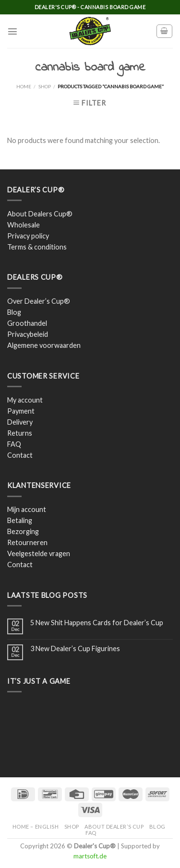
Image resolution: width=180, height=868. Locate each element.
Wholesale (24, 225)
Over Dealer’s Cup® (39, 301)
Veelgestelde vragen (39, 553)
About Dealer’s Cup (114, 826)
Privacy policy (28, 236)
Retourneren (27, 542)
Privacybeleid (28, 334)
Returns (20, 433)
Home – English (36, 826)
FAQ (14, 444)
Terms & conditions (37, 247)
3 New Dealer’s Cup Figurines (75, 648)
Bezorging (23, 531)
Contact (20, 455)
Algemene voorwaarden (44, 345)
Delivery (20, 422)
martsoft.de (90, 856)
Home (24, 86)
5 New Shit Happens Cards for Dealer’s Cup (97, 623)
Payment (21, 411)
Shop (45, 86)
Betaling (20, 520)
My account (25, 400)
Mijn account (27, 509)
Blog (14, 312)
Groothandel (27, 323)
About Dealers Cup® (40, 214)
